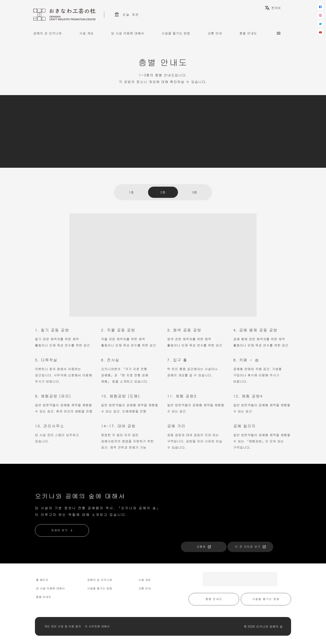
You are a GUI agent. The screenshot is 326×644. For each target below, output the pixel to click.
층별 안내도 (248, 33)
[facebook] (320, 7)
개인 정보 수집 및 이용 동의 (63, 626)
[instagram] (320, 15)
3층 (194, 192)
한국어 (273, 8)
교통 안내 (215, 33)
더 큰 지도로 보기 (251, 547)
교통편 (204, 547)
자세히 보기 (62, 530)
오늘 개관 (127, 15)
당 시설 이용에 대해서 (128, 33)
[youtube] (320, 32)
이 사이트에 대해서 (97, 626)
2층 (163, 192)
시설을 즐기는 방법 (176, 33)
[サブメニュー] (279, 33)
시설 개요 (87, 33)
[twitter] (320, 24)
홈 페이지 (42, 580)
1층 (131, 192)
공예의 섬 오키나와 (48, 33)
